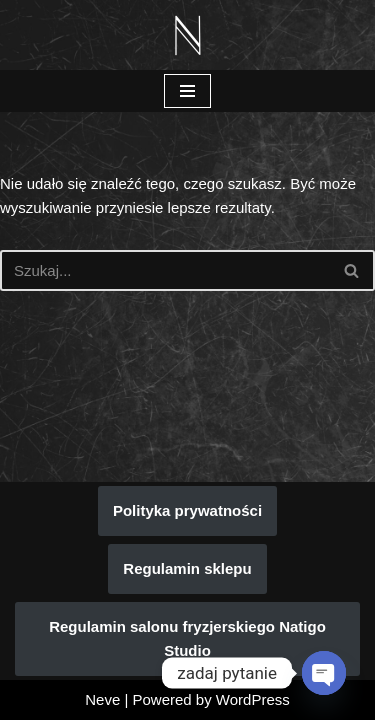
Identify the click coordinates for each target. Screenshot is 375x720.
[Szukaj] (165, 270)
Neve (102, 699)
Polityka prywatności (187, 510)
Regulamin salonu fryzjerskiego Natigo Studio (187, 638)
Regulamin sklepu (187, 568)
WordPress (253, 699)
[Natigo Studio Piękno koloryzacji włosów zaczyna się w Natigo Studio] (188, 35)
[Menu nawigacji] (187, 91)
